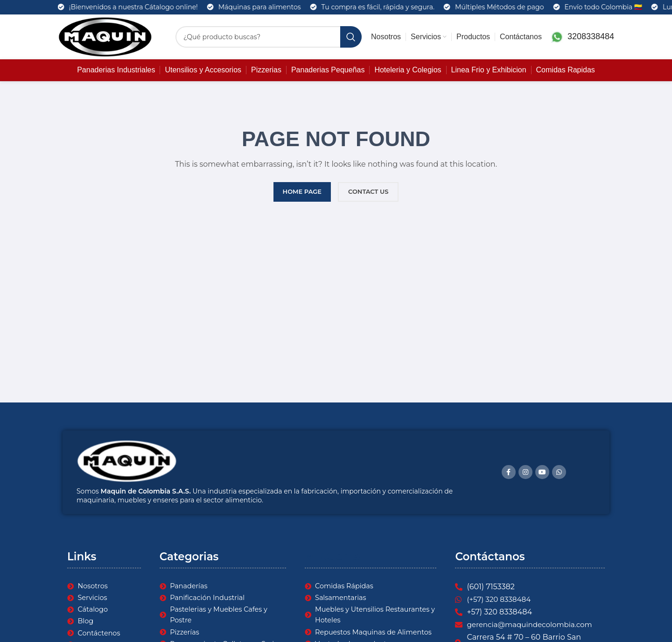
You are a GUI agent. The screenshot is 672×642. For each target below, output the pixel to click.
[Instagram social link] (525, 472)
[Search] (269, 37)
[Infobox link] (583, 37)
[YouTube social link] (542, 472)
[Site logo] (105, 36)
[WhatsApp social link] (559, 472)
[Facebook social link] (509, 472)
